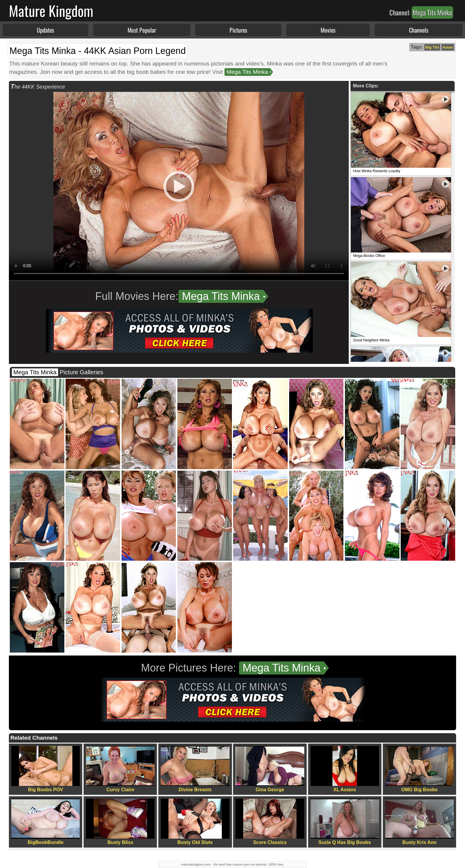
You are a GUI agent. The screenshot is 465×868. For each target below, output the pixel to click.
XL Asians (345, 769)
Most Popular (142, 30)
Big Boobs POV (46, 769)
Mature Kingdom (51, 11)
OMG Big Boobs (419, 769)
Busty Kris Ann (419, 822)
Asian (448, 47)
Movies (328, 30)
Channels (419, 30)
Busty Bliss (120, 822)
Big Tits (432, 47)
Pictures (238, 30)
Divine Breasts (195, 769)
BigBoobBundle (46, 822)
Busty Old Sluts (195, 822)
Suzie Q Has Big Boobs (345, 822)
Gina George (270, 769)
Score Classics (270, 822)
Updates (45, 30)
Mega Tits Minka (247, 72)
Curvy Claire (120, 769)
